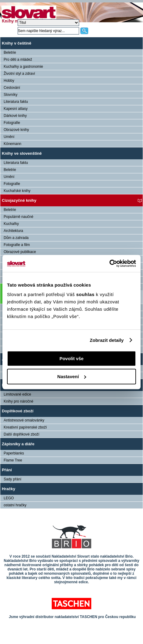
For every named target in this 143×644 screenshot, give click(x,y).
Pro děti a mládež (18, 60)
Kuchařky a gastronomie (23, 67)
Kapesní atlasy (16, 109)
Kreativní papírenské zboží (25, 427)
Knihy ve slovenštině (22, 153)
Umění (9, 137)
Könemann (12, 144)
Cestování (12, 88)
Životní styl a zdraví (19, 74)
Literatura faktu (16, 102)
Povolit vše (71, 358)
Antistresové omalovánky (24, 420)
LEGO (9, 498)
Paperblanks (14, 453)
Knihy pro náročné (18, 401)
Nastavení (72, 376)
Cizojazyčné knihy (19, 200)
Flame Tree (13, 460)
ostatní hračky (15, 505)
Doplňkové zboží (18, 411)
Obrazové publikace (20, 252)
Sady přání (12, 479)
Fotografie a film (17, 245)
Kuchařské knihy (17, 191)
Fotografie (12, 123)
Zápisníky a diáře (18, 444)
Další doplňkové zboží (21, 434)
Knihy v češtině (17, 43)
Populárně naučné (18, 217)
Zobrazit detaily (107, 340)
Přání (7, 470)
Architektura (13, 231)
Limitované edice (17, 394)
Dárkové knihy (15, 116)
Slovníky (10, 95)
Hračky (9, 489)
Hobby (9, 81)
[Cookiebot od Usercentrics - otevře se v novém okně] (109, 263)
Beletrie (10, 52)
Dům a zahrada (16, 238)
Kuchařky (11, 224)
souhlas (86, 294)
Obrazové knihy (16, 130)
